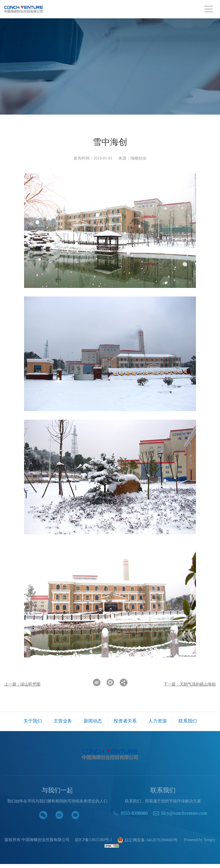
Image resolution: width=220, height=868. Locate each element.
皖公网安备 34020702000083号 (164, 840)
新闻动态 (93, 721)
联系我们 (188, 721)
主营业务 (63, 721)
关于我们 (33, 721)
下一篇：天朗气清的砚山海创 (190, 684)
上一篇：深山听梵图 (22, 684)
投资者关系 (125, 721)
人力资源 (158, 721)
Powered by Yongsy (110, 845)
